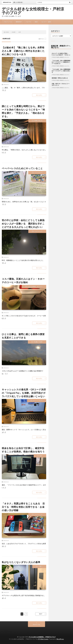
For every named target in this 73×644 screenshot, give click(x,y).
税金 (41, 456)
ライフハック (38, 231)
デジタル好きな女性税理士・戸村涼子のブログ (33, 11)
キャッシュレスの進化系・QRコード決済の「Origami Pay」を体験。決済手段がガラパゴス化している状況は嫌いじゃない (24, 393)
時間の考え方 (38, 121)
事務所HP (19, 22)
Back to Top (37, 625)
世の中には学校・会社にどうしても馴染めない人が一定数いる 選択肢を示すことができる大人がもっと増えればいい (23, 224)
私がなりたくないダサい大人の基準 (21, 562)
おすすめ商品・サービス (35, 287)
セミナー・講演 (46, 22)
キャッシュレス (38, 401)
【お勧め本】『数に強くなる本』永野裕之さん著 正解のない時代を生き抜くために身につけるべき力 (23, 51)
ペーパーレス (38, 173)
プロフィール (8, 22)
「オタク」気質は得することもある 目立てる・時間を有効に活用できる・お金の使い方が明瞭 (23, 507)
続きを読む (39, 95)
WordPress (60, 639)
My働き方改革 (38, 342)
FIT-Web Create (43, 639)
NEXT (41, 614)
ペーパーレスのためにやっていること (22, 168)
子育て (40, 566)
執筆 (36, 22)
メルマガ (28, 22)
